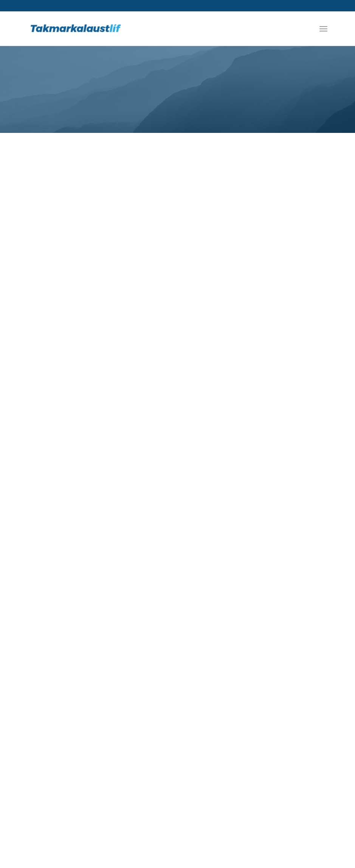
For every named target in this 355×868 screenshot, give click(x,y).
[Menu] (323, 29)
